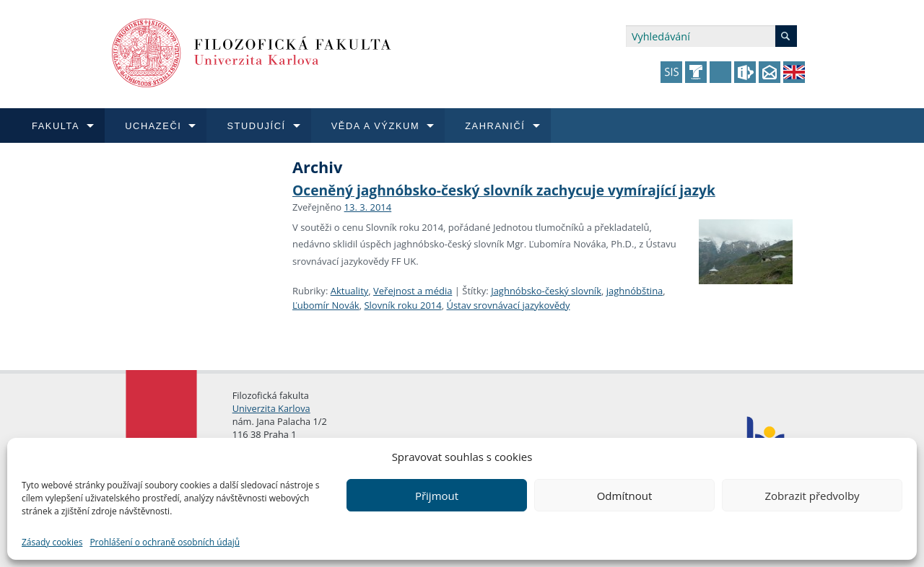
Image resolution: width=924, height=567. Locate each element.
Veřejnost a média (413, 291)
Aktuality (350, 291)
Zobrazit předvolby (812, 496)
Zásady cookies (52, 542)
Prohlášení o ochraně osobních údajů (165, 542)
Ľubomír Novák (326, 305)
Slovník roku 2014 (402, 305)
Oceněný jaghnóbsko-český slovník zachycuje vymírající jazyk (504, 190)
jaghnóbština (635, 291)
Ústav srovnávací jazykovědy (508, 305)
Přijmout (437, 496)
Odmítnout (625, 496)
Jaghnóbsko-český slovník (546, 291)
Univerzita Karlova (271, 408)
